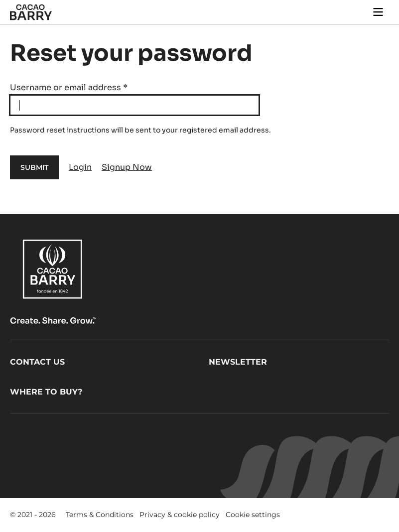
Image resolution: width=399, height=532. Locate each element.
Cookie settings (253, 515)
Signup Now (127, 167)
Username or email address (69, 87)
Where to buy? (46, 392)
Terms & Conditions (100, 515)
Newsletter (238, 362)
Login (80, 167)
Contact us (37, 362)
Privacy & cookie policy (180, 515)
